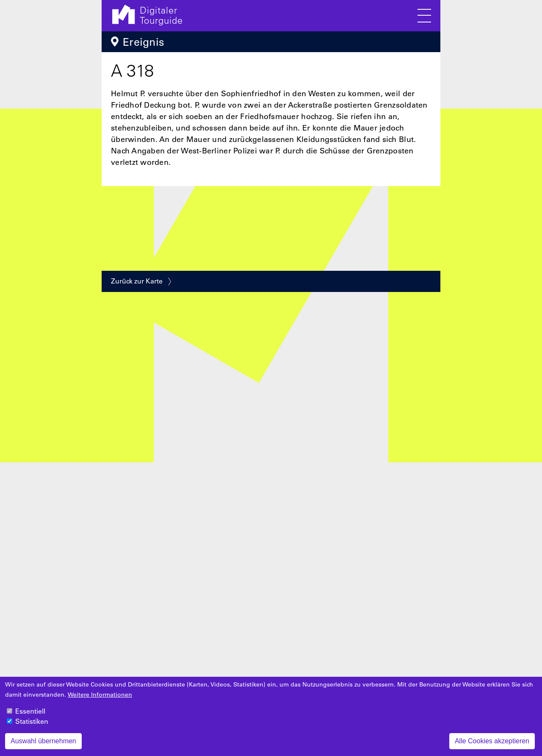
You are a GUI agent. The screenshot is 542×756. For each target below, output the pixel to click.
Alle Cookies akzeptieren (492, 746)
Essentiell (30, 716)
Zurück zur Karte (137, 281)
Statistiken (32, 726)
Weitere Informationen (100, 699)
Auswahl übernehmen (43, 746)
